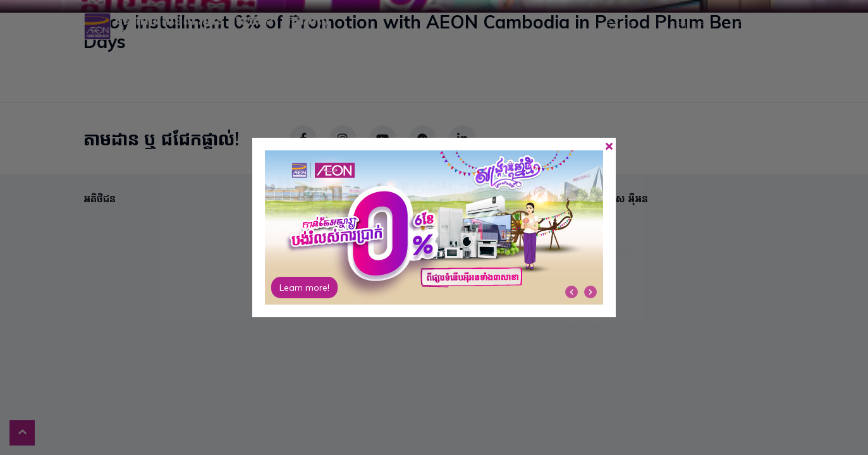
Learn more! (304, 288)
